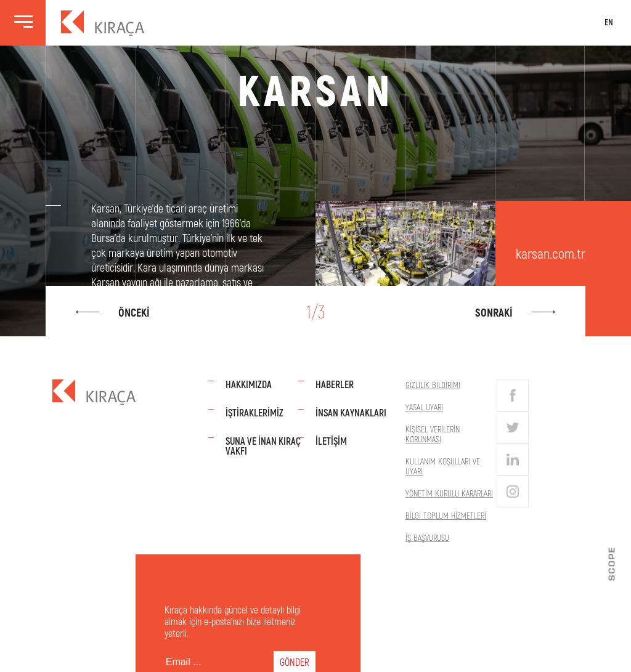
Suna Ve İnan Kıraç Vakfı (263, 446)
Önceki (114, 312)
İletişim (331, 441)
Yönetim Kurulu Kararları (449, 493)
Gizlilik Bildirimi (433, 385)
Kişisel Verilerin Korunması (433, 434)
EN (608, 22)
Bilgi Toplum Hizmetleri (446, 515)
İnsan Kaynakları (351, 412)
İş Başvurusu (427, 537)
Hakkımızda (249, 384)
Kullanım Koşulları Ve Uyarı (443, 466)
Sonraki (514, 312)
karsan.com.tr (551, 253)
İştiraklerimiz (254, 412)
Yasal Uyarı (424, 407)
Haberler (335, 384)
